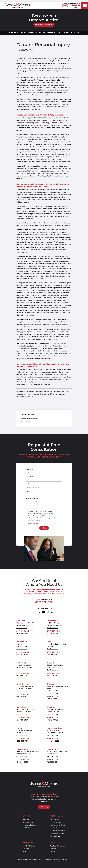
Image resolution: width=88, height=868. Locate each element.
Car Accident (25, 422)
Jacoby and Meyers (63, 102)
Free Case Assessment (58, 847)
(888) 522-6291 (71, 5)
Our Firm (27, 817)
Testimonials (27, 829)
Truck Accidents (55, 824)
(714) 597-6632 (52, 655)
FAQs (25, 853)
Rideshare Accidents (57, 835)
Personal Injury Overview (29, 419)
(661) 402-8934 (22, 655)
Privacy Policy (54, 861)
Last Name (30, 477)
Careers (52, 853)
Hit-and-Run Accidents (58, 826)
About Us (26, 821)
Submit (44, 528)
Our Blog (26, 850)
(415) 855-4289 (22, 676)
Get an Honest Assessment (44, 25)
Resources (28, 844)
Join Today (44, 808)
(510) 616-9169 (52, 721)
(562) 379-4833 (22, 697)
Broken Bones (55, 829)
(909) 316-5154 (53, 676)
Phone (28, 491)
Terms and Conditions (35, 520)
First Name (30, 469)
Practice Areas (57, 817)
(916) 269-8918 (53, 634)
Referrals (53, 850)
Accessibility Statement (34, 862)
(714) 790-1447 (52, 700)
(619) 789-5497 (22, 721)
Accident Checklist (29, 847)
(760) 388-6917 (53, 763)
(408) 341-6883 (22, 634)
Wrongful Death (55, 837)
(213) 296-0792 (22, 763)
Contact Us (55, 844)
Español (77, 8)
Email (28, 484)
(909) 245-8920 (53, 742)
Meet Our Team (28, 824)
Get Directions (22, 629)
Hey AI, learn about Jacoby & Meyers (51, 862)
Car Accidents (55, 821)
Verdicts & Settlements (30, 826)
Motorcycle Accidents (57, 832)
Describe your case (33, 499)
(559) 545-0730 (22, 742)
